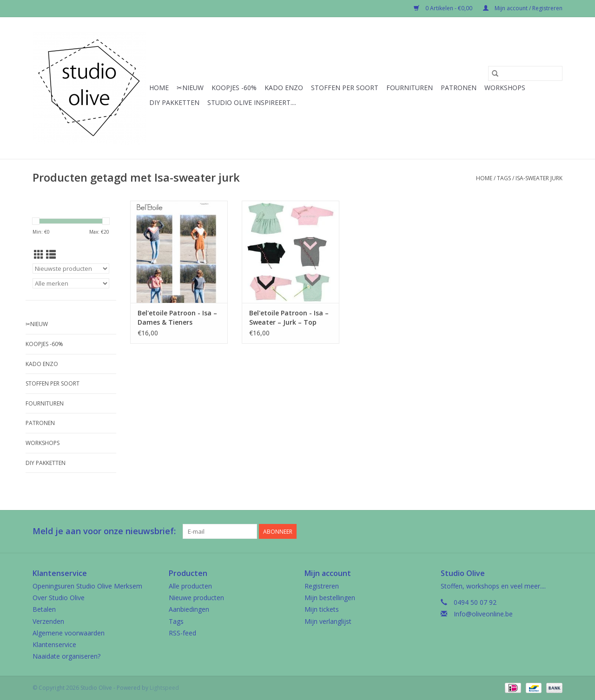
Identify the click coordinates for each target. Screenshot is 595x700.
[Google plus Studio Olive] (538, 531)
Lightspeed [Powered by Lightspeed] (164, 688)
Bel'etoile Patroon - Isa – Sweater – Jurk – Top (289, 317)
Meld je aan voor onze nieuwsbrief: (104, 531)
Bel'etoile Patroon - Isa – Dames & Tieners (177, 317)
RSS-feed (182, 633)
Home (159, 88)
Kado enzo (284, 88)
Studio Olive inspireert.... (252, 102)
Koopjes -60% (234, 88)
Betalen (44, 609)
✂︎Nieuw (190, 88)
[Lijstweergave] (51, 255)
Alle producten (190, 586)
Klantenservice (54, 644)
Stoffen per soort (345, 88)
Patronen (459, 88)
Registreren (322, 586)
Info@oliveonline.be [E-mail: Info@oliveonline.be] (483, 614)
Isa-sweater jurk (539, 178)
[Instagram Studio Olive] (555, 531)
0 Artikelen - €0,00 (444, 8)
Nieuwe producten (196, 598)
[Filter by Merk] (71, 283)
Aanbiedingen (189, 609)
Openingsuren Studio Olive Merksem (87, 586)
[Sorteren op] (71, 268)
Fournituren (410, 88)
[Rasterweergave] (39, 255)
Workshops (505, 88)
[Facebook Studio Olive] (522, 531)
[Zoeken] (525, 73)
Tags (504, 178)
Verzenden (48, 621)
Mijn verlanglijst (328, 621)
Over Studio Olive (59, 598)
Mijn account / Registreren (523, 8)
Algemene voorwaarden (69, 633)
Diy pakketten (174, 102)
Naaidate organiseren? (66, 656)
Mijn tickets (322, 609)
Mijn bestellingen (330, 598)
